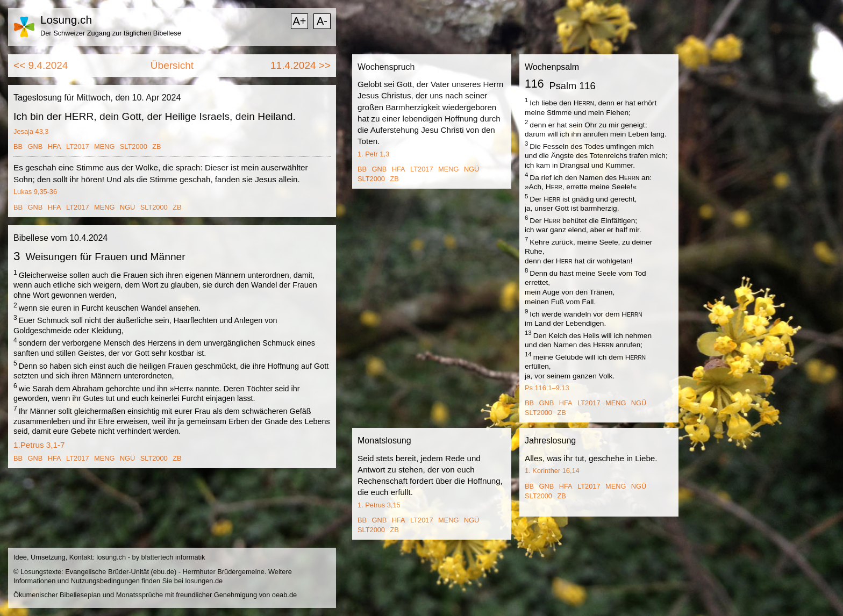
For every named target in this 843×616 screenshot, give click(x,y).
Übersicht (172, 65)
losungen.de (204, 581)
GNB (35, 146)
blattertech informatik (173, 557)
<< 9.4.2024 (41, 65)
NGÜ (127, 207)
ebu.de (164, 572)
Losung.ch (66, 20)
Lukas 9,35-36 (35, 192)
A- (322, 21)
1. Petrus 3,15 (379, 505)
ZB (156, 146)
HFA (55, 146)
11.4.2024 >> (301, 65)
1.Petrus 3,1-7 (39, 445)
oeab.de (284, 595)
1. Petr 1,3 (373, 154)
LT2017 (77, 146)
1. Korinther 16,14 (552, 471)
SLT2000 (134, 146)
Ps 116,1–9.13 (547, 388)
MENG (104, 146)
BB (18, 146)
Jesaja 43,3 (31, 131)
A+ (299, 21)
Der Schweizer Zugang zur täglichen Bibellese (111, 33)
